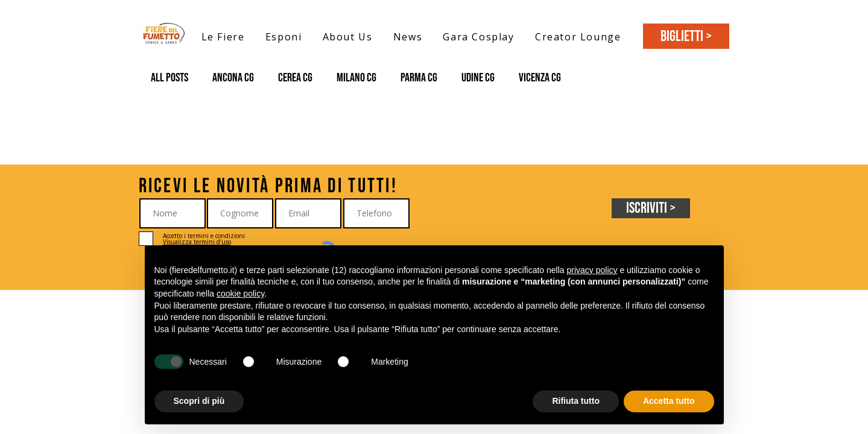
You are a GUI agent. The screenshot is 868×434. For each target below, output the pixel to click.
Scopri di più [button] (199, 401)
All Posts (169, 78)
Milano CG (356, 78)
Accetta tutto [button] (669, 401)
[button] (223, 36)
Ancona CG (233, 78)
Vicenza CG (540, 78)
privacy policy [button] (592, 270)
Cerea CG (295, 78)
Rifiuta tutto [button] (576, 401)
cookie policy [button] (240, 294)
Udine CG (478, 78)
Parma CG (419, 78)
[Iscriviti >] (651, 208)
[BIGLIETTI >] (686, 36)
